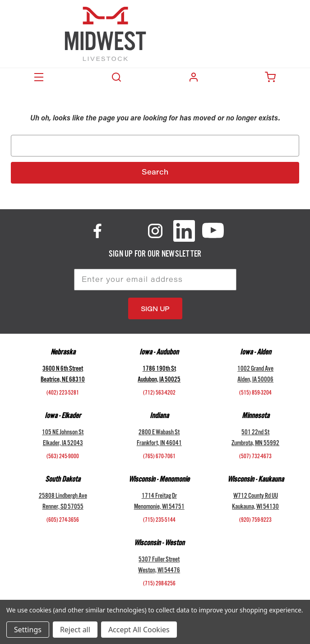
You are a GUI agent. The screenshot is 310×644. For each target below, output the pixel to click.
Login (194, 77)
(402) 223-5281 (63, 394)
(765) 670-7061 (159, 457)
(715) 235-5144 (159, 521)
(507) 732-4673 (255, 457)
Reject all (75, 630)
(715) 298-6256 (159, 584)
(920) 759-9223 (255, 521)
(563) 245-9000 (63, 457)
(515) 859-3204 (255, 394)
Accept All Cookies (139, 630)
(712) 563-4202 (159, 394)
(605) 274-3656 (63, 521)
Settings (28, 630)
